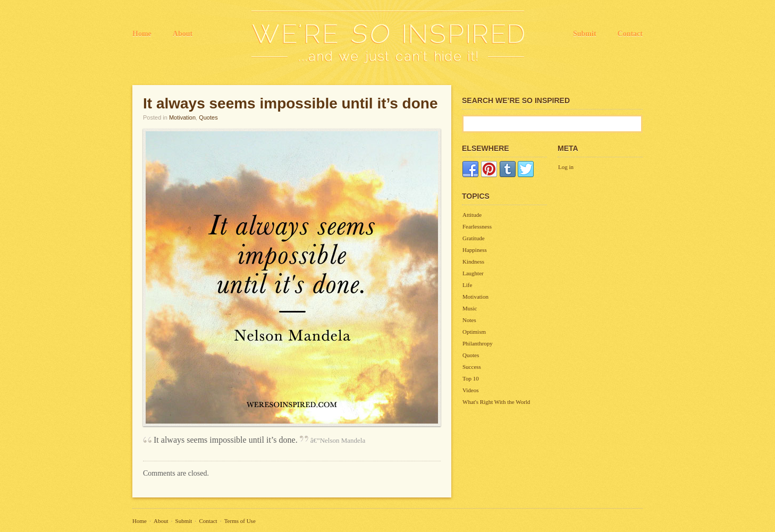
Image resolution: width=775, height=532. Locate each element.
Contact (630, 34)
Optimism (474, 332)
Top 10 (471, 378)
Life (467, 285)
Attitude (472, 215)
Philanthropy (478, 343)
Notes (469, 320)
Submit (585, 34)
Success (472, 367)
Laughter (473, 273)
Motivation (182, 117)
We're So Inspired (388, 37)
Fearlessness (477, 226)
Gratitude (474, 238)
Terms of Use (240, 521)
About (183, 34)
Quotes (208, 117)
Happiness (475, 250)
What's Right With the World (496, 402)
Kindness (473, 261)
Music (470, 308)
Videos (471, 390)
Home (142, 34)
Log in (566, 167)
